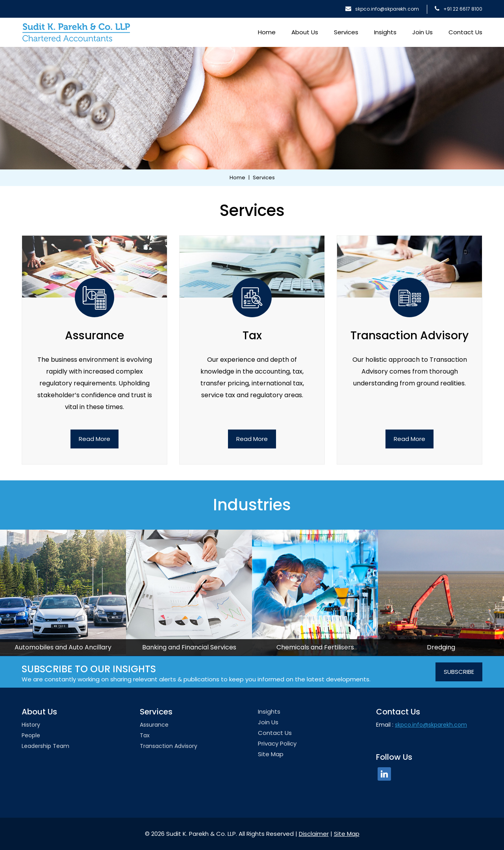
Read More (94, 439)
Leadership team (45, 746)
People (31, 735)
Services (346, 32)
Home (267, 32)
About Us (305, 32)
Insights (385, 32)
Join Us (422, 32)
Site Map (271, 754)
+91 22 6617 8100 (459, 9)
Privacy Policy (277, 743)
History (31, 725)
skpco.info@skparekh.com (382, 9)
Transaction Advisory (169, 746)
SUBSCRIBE (459, 672)
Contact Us (465, 32)
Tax (145, 735)
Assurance (154, 725)
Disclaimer (314, 834)
